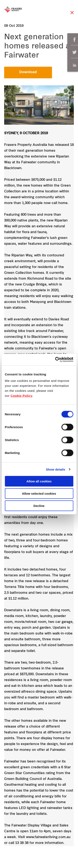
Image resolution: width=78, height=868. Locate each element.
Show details (56, 469)
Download (28, 72)
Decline (39, 506)
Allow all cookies (39, 481)
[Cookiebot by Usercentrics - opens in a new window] (56, 360)
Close (72, 15)
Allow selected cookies (39, 493)
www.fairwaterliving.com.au (48, 837)
